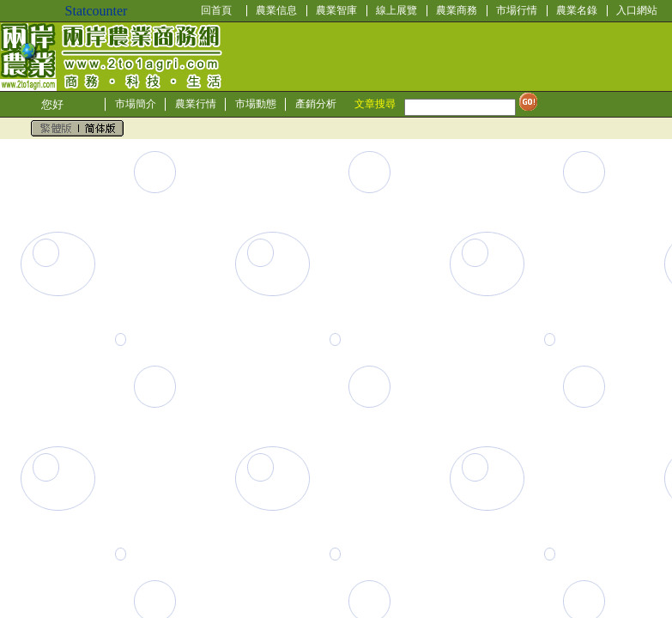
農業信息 (276, 10)
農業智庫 (336, 10)
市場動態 (256, 104)
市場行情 (517, 10)
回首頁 (216, 10)
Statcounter (97, 11)
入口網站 (637, 10)
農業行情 (196, 104)
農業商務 (457, 10)
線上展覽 (397, 10)
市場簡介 (136, 104)
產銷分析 (316, 104)
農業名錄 (577, 10)
